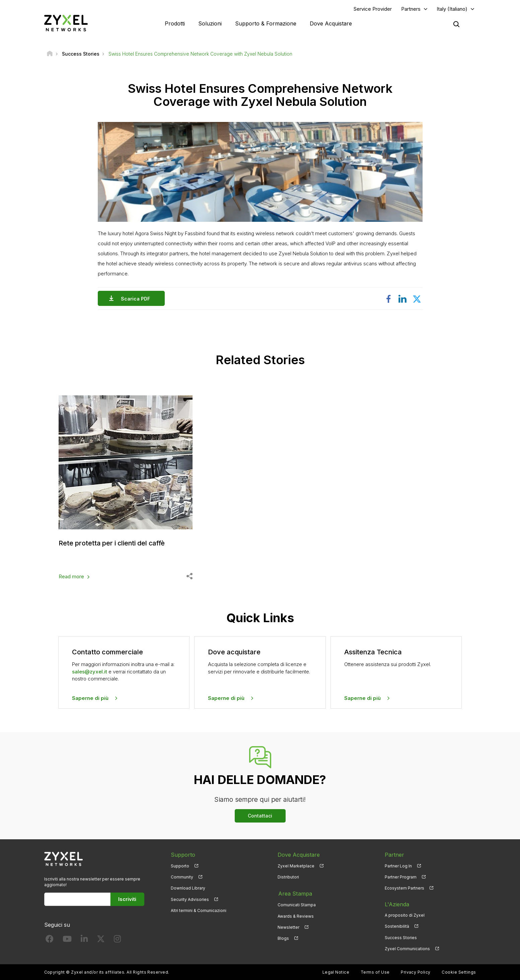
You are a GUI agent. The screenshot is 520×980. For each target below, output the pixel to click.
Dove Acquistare (331, 23)
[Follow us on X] (101, 940)
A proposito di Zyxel (405, 915)
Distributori (288, 877)
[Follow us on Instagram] (117, 940)
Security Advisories (190, 899)
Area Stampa (294, 893)
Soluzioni (210, 23)
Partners (411, 9)
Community (182, 877)
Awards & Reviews (296, 915)
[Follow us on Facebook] (50, 940)
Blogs (283, 937)
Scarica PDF (137, 299)
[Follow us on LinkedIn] (84, 940)
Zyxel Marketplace (296, 866)
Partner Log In (398, 866)
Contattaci (260, 816)
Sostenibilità (397, 926)
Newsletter (288, 926)
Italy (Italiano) (452, 9)
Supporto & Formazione (266, 23)
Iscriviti (127, 899)
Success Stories (401, 937)
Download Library (188, 888)
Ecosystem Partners (404, 888)
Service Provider (373, 9)
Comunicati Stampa (297, 904)
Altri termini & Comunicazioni (199, 910)
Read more (71, 576)
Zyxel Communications (407, 948)
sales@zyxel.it (90, 671)
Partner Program (401, 877)
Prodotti (175, 23)
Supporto (180, 866)
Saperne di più (90, 698)
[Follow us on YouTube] (67, 940)
